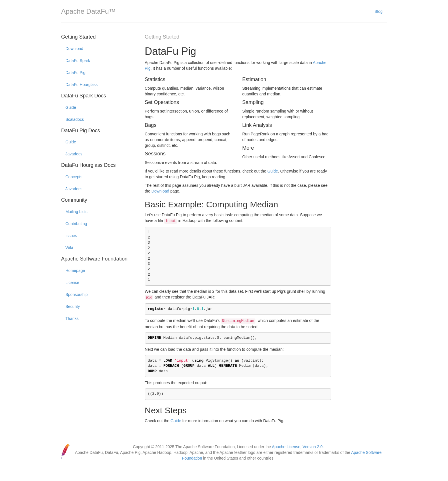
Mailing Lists (76, 212)
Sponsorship (77, 294)
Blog (379, 11)
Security (73, 306)
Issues (71, 236)
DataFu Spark (78, 61)
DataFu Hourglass (82, 85)
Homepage (75, 270)
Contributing (76, 224)
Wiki (69, 248)
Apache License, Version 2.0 (297, 447)
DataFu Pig (75, 73)
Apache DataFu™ (88, 11)
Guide (71, 107)
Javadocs (74, 154)
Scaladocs (75, 119)
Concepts (74, 177)
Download (74, 49)
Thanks (72, 318)
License (72, 282)
